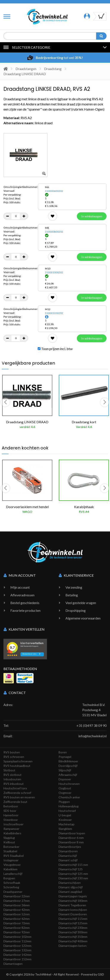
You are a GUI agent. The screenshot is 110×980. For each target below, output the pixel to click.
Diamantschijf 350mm (73, 937)
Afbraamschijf (68, 775)
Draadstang (53, 69)
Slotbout (9, 770)
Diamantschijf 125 (71, 869)
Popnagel (65, 757)
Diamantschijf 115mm (73, 919)
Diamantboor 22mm (17, 896)
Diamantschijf (68, 856)
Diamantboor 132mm (17, 950)
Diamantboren (68, 851)
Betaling (72, 595)
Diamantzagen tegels (73, 896)
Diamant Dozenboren (73, 914)
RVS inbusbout (14, 784)
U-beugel (65, 815)
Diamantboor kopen (72, 833)
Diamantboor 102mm (17, 937)
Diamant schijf (68, 860)
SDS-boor (10, 811)
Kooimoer (65, 820)
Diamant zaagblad (70, 892)
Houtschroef (67, 811)
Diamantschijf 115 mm (73, 865)
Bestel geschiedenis (25, 603)
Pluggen (64, 802)
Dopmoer (65, 779)
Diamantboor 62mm (17, 919)
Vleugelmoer (12, 865)
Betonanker (11, 847)
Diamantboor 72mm (17, 923)
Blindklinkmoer (68, 761)
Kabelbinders (12, 833)
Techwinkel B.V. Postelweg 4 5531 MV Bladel (94, 710)
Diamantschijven (70, 883)
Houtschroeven (69, 784)
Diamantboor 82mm (17, 928)
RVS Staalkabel (14, 856)
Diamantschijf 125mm (73, 923)
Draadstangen (26, 69)
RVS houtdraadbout (17, 766)
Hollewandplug (69, 806)
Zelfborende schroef (17, 793)
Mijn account (20, 587)
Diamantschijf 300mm (73, 932)
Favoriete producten (25, 610)
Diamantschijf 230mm (73, 928)
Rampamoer (11, 829)
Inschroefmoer (13, 824)
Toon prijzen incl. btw (55, 349)
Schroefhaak (12, 883)
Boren (63, 752)
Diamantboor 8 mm (71, 842)
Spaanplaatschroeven (18, 761)
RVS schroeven (14, 757)
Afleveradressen (22, 595)
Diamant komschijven (73, 910)
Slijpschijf (65, 770)
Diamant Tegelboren (72, 905)
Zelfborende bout (15, 802)
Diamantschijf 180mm (73, 901)
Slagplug (9, 838)
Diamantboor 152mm (17, 959)
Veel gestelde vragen (81, 603)
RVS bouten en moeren (19, 797)
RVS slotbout (12, 775)
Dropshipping (76, 610)
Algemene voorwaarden (83, 618)
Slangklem (65, 829)
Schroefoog (11, 887)
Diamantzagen (13, 964)
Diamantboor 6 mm (71, 838)
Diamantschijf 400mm (73, 941)
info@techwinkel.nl (92, 736)
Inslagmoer (11, 860)
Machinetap (67, 824)
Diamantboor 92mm (17, 932)
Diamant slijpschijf (71, 887)
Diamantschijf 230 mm (73, 878)
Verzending (74, 587)
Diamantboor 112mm (17, 941)
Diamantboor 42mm (17, 910)
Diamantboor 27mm (17, 901)
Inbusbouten (12, 779)
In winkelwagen (92, 216)
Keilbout (9, 842)
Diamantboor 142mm (17, 955)
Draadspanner (13, 892)
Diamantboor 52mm (17, 914)
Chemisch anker (69, 797)
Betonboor (11, 806)
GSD (101, 974)
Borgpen (9, 878)
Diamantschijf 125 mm (73, 874)
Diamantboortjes (70, 847)
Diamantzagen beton (73, 946)
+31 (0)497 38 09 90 (91, 725)
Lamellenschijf (13, 874)
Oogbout (65, 788)
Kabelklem (10, 869)
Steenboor (11, 820)
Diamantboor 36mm (17, 905)
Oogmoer (65, 793)
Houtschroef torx (15, 788)
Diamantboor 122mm (17, 946)
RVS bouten (12, 752)
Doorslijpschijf (68, 766)
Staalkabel (10, 851)
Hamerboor (11, 815)
